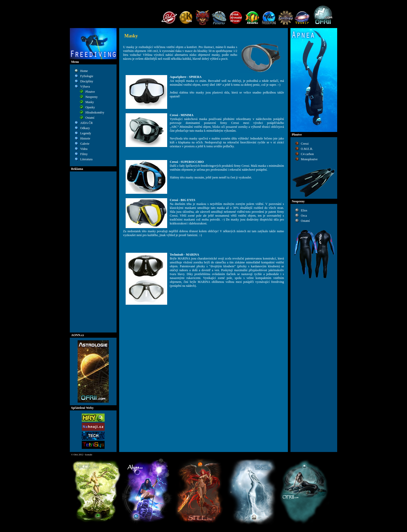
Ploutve (90, 92)
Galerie (85, 144)
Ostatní (90, 118)
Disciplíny (87, 81)
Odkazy (85, 128)
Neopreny (91, 97)
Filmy (84, 154)
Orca (304, 216)
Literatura (86, 159)
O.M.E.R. (307, 149)
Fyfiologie (87, 76)
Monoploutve (309, 159)
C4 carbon (307, 154)
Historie (85, 138)
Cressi (305, 144)
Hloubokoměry (95, 112)
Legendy (86, 133)
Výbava (85, 87)
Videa (84, 149)
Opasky (90, 107)
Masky (90, 102)
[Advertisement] (93, 252)
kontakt (89, 455)
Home (84, 71)
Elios (304, 210)
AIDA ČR (86, 123)
